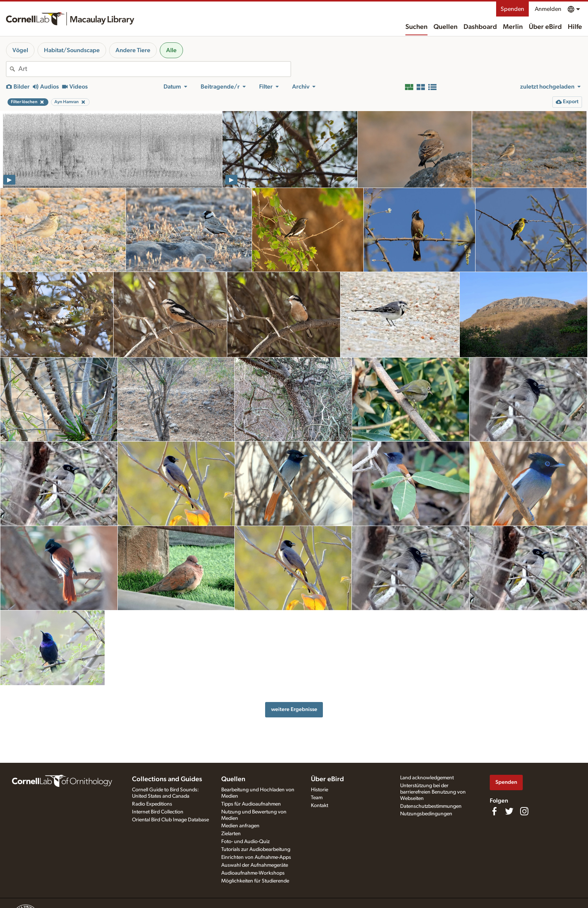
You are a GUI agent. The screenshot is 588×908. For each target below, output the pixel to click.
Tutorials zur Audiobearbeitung (256, 849)
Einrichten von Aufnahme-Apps (256, 857)
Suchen (416, 27)
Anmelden (548, 9)
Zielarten (231, 834)
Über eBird (545, 27)
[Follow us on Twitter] (509, 811)
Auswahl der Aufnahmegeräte (255, 865)
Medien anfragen (240, 826)
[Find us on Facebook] (494, 811)
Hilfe (575, 27)
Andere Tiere (133, 50)
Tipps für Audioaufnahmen (251, 804)
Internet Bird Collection (158, 812)
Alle (171, 50)
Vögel (20, 50)
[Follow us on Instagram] (524, 811)
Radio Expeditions (152, 804)
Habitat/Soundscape (72, 50)
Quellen (445, 27)
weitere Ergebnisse (294, 709)
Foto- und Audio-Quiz (245, 842)
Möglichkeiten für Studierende (255, 881)
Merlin (513, 27)
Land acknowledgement (427, 778)
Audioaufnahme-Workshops (253, 873)
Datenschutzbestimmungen (431, 806)
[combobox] (154, 69)
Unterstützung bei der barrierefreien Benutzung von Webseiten (433, 792)
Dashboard (480, 27)
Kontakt (319, 806)
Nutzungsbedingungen (426, 814)
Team (317, 798)
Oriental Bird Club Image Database (170, 820)
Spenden (512, 9)
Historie (319, 790)
